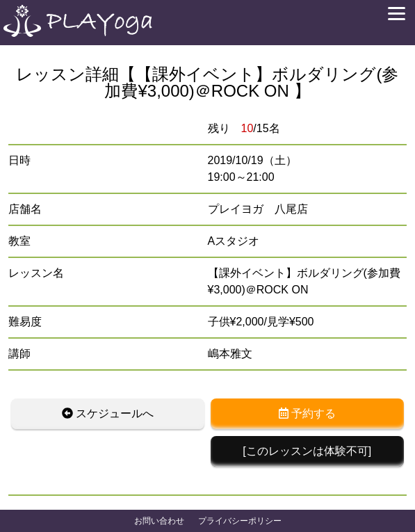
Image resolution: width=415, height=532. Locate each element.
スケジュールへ (108, 413)
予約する (307, 413)
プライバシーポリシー (240, 521)
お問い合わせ (159, 521)
